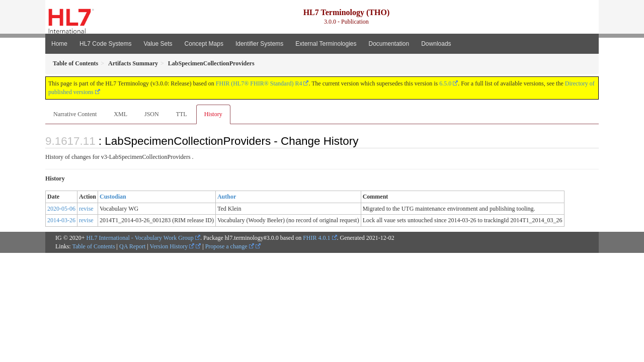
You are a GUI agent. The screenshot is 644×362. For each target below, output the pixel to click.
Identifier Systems (259, 44)
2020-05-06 (61, 209)
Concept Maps (204, 44)
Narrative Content (75, 114)
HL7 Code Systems (105, 44)
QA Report (132, 246)
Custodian (113, 197)
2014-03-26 (61, 220)
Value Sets (158, 44)
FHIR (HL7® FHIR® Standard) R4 (259, 83)
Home (59, 44)
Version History (172, 246)
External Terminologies (326, 44)
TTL (182, 114)
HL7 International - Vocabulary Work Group (140, 238)
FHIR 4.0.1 (316, 238)
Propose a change (230, 246)
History (213, 114)
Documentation (389, 44)
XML (120, 114)
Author (227, 197)
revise (86, 209)
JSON (152, 114)
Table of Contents (93, 246)
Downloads (436, 44)
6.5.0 (445, 83)
